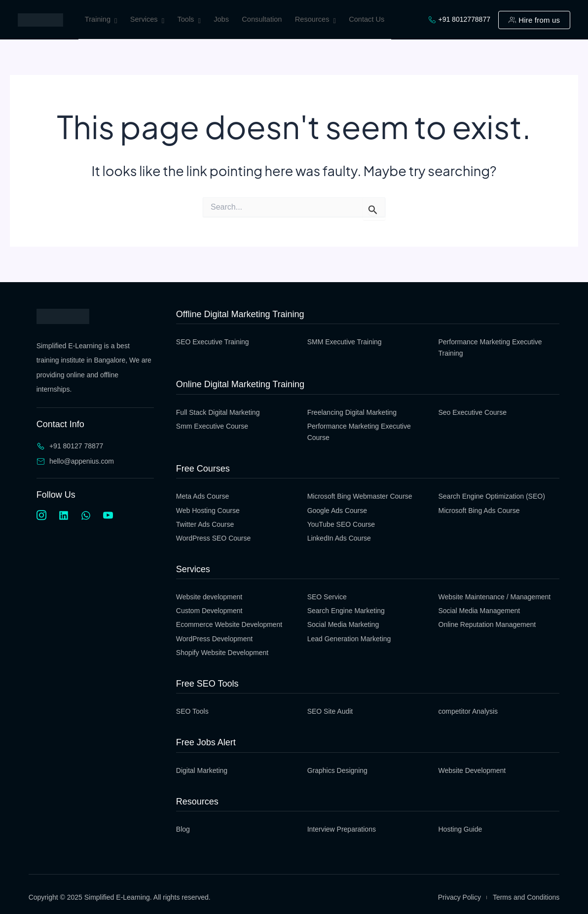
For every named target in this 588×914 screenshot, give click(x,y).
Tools (191, 21)
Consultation (265, 19)
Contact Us (371, 19)
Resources (319, 21)
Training (101, 21)
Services (148, 21)
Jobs (224, 19)
